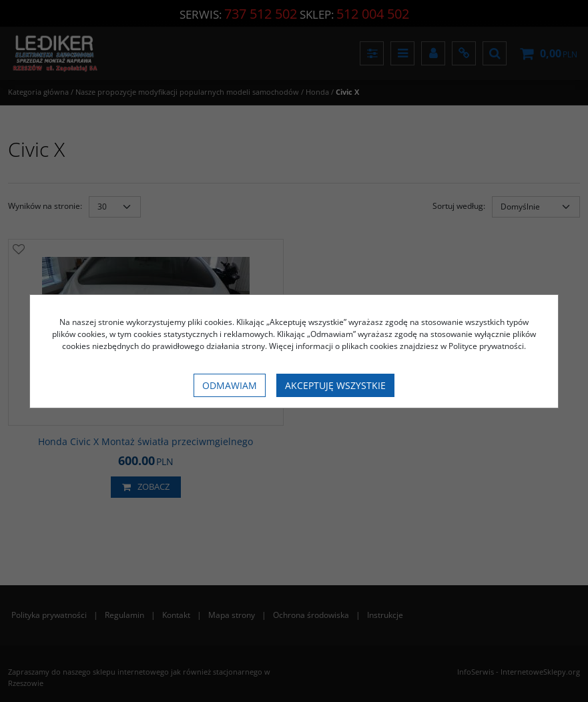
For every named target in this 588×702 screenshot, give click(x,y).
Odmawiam (230, 385)
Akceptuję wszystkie (335, 385)
